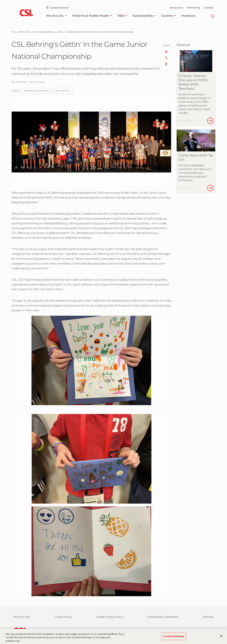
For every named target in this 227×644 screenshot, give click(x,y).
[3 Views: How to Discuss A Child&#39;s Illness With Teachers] (196, 88)
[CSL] (14, 32)
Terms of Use (22, 617)
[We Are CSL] (24, 32)
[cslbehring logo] (26, 13)
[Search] (212, 16)
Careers (170, 16)
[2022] (60, 32)
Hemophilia (63, 91)
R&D (123, 16)
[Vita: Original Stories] (44, 32)
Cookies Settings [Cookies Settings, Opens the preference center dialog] (174, 638)
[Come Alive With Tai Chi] (196, 161)
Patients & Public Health (93, 16)
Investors (189, 16)
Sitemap (208, 617)
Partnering (193, 8)
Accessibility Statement (163, 617)
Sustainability (145, 16)
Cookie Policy (63, 617)
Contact (209, 8)
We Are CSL (57, 16)
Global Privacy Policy (110, 617)
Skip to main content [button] (0, 0)
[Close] (221, 638)
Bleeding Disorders (37, 91)
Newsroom (176, 8)
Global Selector (58, 8)
